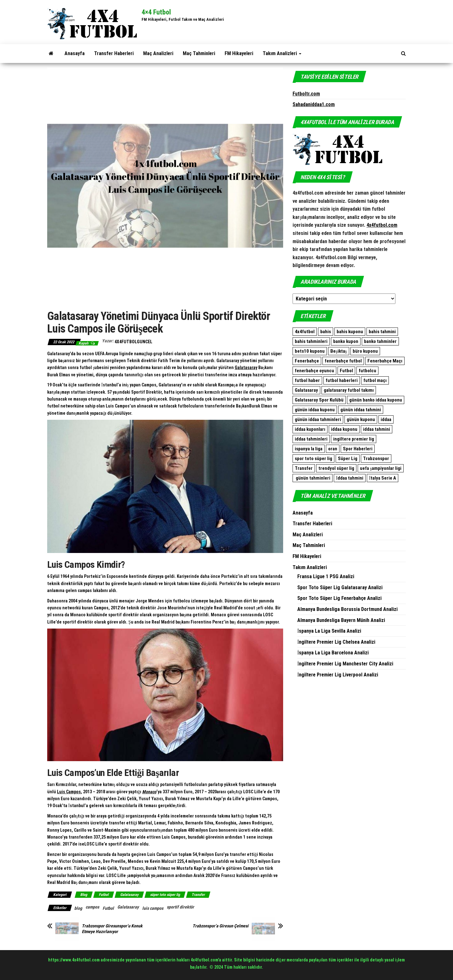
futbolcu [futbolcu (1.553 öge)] (367, 371)
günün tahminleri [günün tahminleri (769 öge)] (313, 478)
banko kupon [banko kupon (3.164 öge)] (346, 341)
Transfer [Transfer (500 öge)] (304, 468)
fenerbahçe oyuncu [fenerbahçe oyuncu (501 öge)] (314, 371)
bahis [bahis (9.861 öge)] (326, 332)
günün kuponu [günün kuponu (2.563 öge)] (361, 419)
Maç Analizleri (158, 53)
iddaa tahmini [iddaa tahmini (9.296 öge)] (377, 429)
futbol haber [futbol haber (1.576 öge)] (307, 380)
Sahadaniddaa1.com (314, 104)
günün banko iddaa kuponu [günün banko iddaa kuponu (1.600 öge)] (376, 400)
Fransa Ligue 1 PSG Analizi (326, 576)
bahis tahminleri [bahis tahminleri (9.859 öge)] (311, 341)
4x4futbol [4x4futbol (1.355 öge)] (305, 332)
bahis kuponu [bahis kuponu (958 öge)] (350, 332)
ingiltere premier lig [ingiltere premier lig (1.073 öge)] (354, 439)
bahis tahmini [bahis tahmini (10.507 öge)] (382, 332)
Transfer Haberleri (114, 53)
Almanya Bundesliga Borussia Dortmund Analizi (347, 609)
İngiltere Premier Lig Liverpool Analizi (338, 675)
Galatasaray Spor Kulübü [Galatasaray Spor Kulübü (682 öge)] (319, 400)
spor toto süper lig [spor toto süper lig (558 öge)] (313, 459)
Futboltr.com (306, 94)
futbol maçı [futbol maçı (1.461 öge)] (375, 380)
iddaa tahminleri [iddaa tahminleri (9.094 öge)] (311, 439)
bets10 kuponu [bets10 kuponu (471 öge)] (310, 351)
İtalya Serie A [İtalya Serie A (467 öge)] (383, 478)
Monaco (149, 792)
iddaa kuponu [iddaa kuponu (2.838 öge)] (344, 429)
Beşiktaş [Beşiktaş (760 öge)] (339, 351)
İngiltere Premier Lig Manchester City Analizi (345, 664)
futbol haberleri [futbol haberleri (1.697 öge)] (342, 380)
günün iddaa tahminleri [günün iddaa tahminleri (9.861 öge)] (318, 419)
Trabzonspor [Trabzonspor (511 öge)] (376, 459)
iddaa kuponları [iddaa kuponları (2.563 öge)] (310, 429)
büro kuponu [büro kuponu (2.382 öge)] (365, 351)
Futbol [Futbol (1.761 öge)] (346, 371)
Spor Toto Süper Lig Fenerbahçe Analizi (339, 598)
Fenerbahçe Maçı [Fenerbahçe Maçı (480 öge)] (385, 361)
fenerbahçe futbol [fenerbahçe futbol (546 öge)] (343, 361)
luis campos (153, 908)
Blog (84, 895)
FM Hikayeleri (239, 53)
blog (78, 908)
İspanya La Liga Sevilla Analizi (329, 631)
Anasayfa (75, 53)
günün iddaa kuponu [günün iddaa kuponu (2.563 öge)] (315, 410)
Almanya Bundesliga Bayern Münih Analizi (341, 620)
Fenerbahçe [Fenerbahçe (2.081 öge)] (307, 361)
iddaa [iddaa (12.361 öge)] (386, 419)
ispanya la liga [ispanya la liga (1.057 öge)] (309, 449)
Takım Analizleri (282, 53)
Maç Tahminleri (199, 53)
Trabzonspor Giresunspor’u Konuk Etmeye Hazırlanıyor (112, 929)
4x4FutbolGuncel (133, 342)
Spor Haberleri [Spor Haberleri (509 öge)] (358, 449)
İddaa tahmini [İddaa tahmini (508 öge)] (350, 478)
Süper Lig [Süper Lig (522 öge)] (348, 459)
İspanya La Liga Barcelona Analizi (333, 653)
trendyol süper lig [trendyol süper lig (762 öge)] (336, 468)
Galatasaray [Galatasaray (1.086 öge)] (306, 390)
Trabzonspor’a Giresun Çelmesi (221, 926)
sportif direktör (180, 907)
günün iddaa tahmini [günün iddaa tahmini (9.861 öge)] (361, 410)
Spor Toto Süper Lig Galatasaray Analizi (340, 587)
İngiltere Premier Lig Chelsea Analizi (336, 642)
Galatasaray (246, 367)
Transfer (198, 895)
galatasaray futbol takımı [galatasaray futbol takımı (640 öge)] (349, 390)
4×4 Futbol (156, 12)
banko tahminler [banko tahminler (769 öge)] (380, 341)
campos (92, 907)
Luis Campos (69, 792)
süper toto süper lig (165, 895)
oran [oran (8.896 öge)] (333, 449)
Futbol (104, 895)
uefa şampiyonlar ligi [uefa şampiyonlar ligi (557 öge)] (381, 468)
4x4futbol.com (382, 225)
